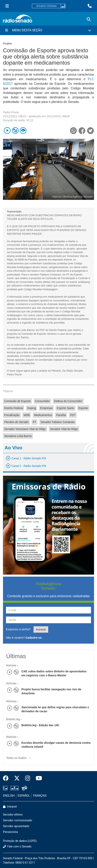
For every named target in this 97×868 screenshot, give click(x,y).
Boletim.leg (13, 719)
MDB (27, 415)
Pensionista (10, 832)
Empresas (46, 408)
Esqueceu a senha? (18, 629)
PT (35, 422)
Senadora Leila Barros (18, 436)
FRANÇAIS (40, 796)
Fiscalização (12, 415)
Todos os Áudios (19, 757)
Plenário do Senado (16, 422)
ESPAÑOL (24, 796)
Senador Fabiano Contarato (58, 422)
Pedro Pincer (11, 112)
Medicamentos (43, 415)
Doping (32, 408)
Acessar (41, 629)
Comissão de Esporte (17, 401)
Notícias (11, 665)
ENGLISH (9, 796)
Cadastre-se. (34, 638)
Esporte (83, 408)
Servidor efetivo (13, 815)
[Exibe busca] (89, 19)
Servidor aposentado (16, 826)
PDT (73, 415)
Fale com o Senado (17, 847)
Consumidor (42, 401)
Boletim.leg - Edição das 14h (40, 725)
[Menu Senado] (7, 6)
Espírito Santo (65, 408)
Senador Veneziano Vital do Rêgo (25, 429)
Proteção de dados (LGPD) (20, 841)
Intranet (10, 807)
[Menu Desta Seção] (48, 30)
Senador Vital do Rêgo (64, 429)
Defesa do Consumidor (68, 401)
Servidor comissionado (18, 820)
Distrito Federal (14, 408)
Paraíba (61, 415)
